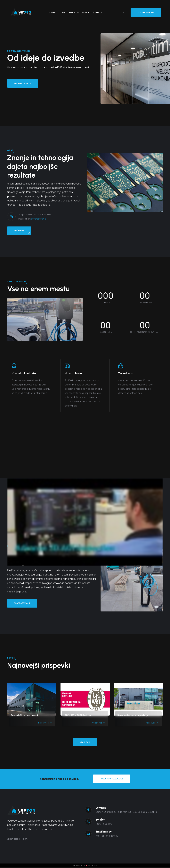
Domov (52, 13)
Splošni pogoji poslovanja (18, 839)
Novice (86, 13)
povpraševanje (39, 232)
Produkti (74, 13)
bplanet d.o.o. (93, 866)
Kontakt (97, 13)
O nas (62, 13)
